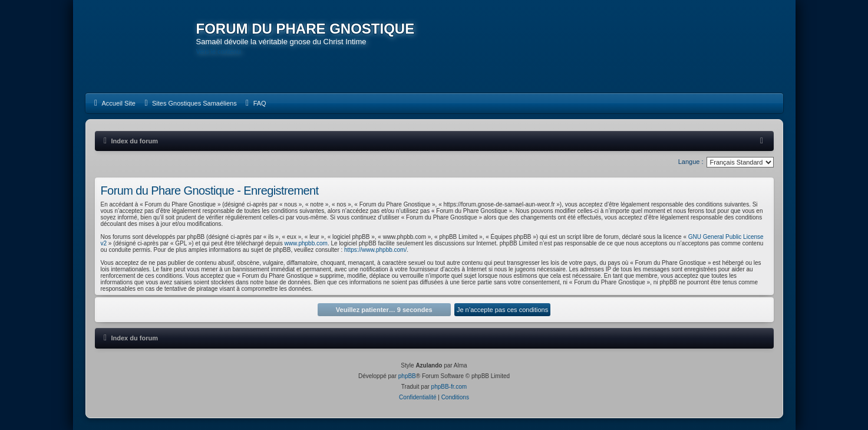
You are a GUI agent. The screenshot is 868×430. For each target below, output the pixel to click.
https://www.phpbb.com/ (375, 250)
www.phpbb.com (306, 243)
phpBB (407, 376)
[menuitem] (113, 103)
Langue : (691, 162)
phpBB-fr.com (449, 387)
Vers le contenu (219, 51)
